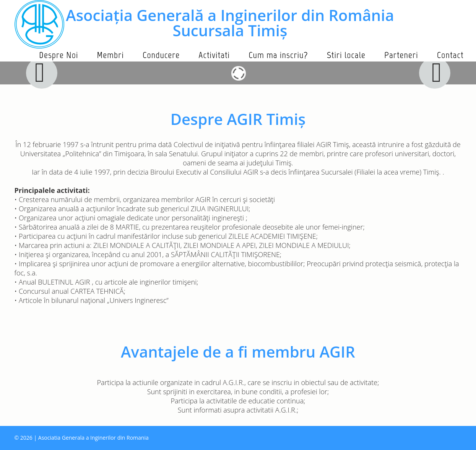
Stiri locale (346, 55)
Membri (110, 55)
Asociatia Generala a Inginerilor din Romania (93, 438)
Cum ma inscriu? (278, 55)
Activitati (214, 55)
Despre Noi (58, 55)
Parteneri (401, 55)
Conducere (161, 55)
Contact (450, 55)
